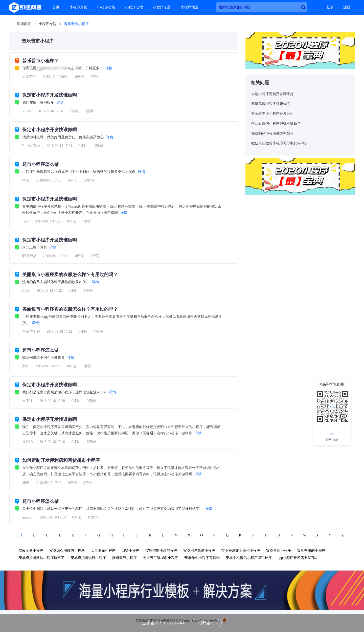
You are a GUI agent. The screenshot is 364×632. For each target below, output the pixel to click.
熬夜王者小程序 (31, 550)
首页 (56, 7)
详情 (109, 68)
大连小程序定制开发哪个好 (272, 94)
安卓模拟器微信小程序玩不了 (41, 558)
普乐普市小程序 (76, 24)
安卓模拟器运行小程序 (88, 558)
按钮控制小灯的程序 (161, 550)
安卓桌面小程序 (103, 550)
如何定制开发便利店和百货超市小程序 (61, 460)
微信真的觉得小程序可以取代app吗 (279, 143)
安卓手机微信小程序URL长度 (249, 558)
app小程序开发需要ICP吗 (297, 558)
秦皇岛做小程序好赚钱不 (271, 104)
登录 (330, 7)
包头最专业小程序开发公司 (272, 114)
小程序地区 (190, 7)
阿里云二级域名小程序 (161, 558)
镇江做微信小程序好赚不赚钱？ (276, 123)
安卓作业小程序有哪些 (202, 558)
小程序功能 (106, 7)
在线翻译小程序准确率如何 (272, 133)
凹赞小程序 (130, 550)
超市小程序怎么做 (40, 164)
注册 (347, 7)
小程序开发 (78, 7)
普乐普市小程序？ (40, 61)
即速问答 (24, 24)
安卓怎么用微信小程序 (67, 550)
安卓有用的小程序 (311, 550)
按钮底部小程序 (124, 558)
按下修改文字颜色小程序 (241, 550)
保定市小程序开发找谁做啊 (50, 95)
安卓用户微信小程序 (199, 550)
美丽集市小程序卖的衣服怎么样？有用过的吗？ (70, 275)
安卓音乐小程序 (279, 550)
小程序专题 (162, 7)
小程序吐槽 (134, 7)
